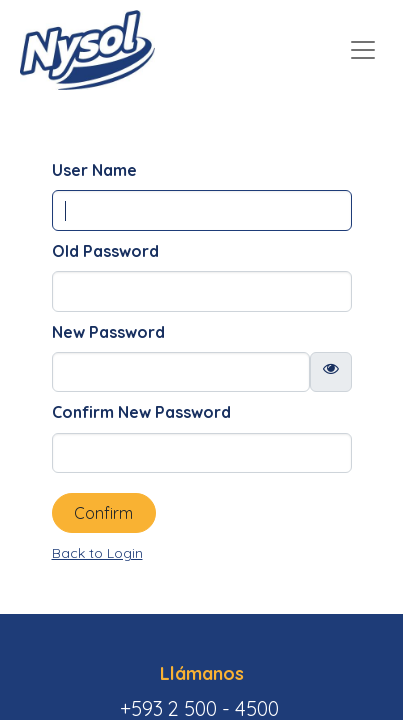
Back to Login (97, 553)
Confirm (103, 513)
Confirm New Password (141, 412)
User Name (94, 170)
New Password (108, 332)
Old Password (105, 251)
